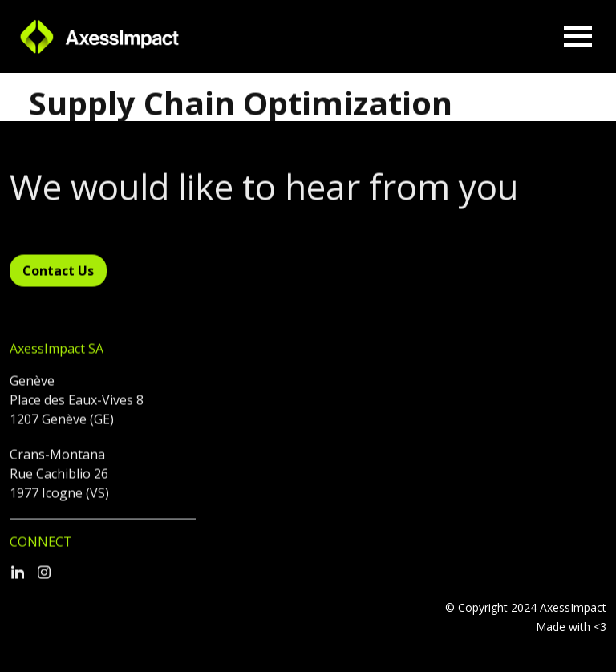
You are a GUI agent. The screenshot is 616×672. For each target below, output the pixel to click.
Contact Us (58, 277)
